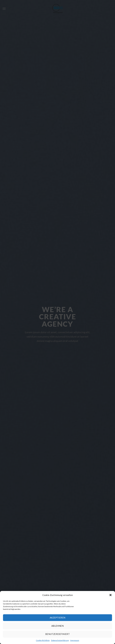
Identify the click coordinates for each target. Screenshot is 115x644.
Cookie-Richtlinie (43, 640)
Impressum (75, 640)
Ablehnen (58, 626)
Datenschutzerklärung (60, 640)
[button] (111, 595)
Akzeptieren (58, 618)
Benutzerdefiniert (58, 634)
